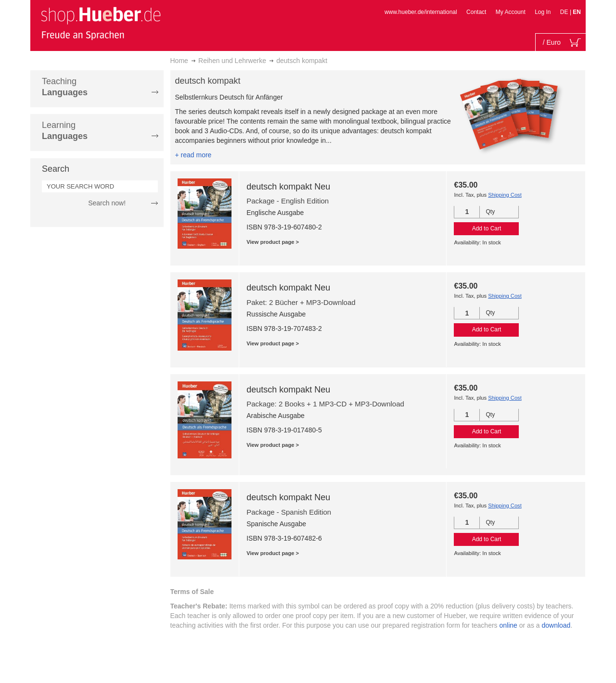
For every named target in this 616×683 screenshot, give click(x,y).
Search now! (107, 203)
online (508, 625)
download (556, 625)
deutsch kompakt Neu (288, 187)
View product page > (273, 242)
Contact (476, 12)
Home (179, 61)
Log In (543, 12)
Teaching (65, 87)
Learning (65, 131)
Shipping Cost (505, 195)
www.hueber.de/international (421, 12)
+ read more (193, 155)
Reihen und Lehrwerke (232, 61)
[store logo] (101, 23)
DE (565, 12)
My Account (511, 12)
